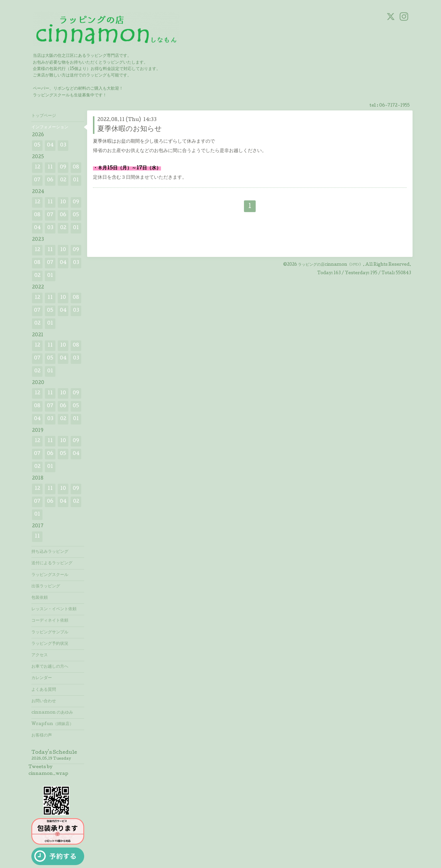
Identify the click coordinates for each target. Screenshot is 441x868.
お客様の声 (42, 736)
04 (50, 145)
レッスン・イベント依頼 (54, 609)
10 (63, 202)
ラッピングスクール (50, 575)
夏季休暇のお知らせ (130, 129)
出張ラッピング (46, 586)
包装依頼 (40, 598)
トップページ (44, 116)
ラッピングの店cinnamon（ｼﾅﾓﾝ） (330, 265)
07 (37, 180)
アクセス (40, 655)
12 (37, 167)
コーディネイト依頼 (50, 621)
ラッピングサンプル (50, 632)
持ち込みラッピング (50, 552)
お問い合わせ (44, 701)
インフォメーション (50, 127)
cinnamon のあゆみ (52, 713)
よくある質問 (44, 690)
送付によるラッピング (52, 563)
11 (50, 167)
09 (63, 167)
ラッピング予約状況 (50, 644)
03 (63, 145)
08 (76, 167)
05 (37, 145)
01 (76, 180)
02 (63, 180)
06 (50, 180)
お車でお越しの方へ (50, 667)
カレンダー (42, 678)
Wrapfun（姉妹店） (52, 724)
